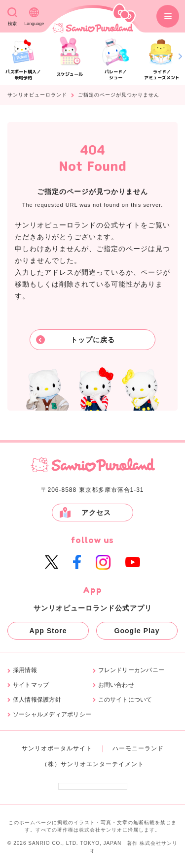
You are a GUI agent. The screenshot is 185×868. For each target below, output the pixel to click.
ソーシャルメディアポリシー (52, 715)
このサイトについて (125, 700)
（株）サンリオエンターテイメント (93, 764)
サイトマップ (31, 685)
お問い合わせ (116, 685)
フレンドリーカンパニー (131, 670)
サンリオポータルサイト (57, 748)
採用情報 (25, 670)
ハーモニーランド (138, 748)
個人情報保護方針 (37, 700)
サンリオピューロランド (37, 95)
